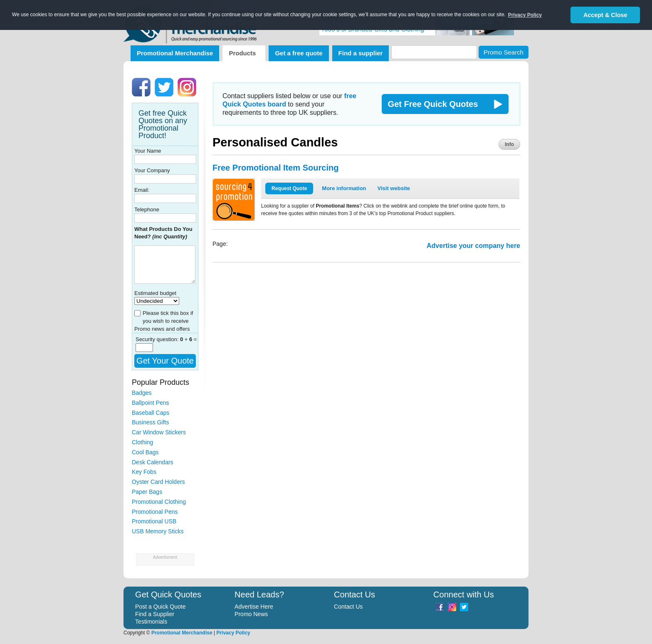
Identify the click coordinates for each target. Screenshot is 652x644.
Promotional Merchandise (175, 53)
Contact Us (348, 607)
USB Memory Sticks (158, 531)
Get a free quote (299, 53)
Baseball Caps (151, 413)
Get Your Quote (165, 361)
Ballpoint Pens (151, 403)
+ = (189, 339)
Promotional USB (154, 521)
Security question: (158, 339)
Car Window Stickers (159, 432)
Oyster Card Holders (158, 482)
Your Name (148, 151)
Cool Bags (145, 452)
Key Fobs (144, 472)
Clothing (142, 442)
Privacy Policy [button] (525, 15)
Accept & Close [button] (605, 15)
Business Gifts (150, 422)
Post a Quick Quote (160, 607)
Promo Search (504, 52)
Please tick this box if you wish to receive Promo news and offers (164, 321)
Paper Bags (147, 492)
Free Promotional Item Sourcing (275, 168)
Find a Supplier (155, 614)
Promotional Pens (155, 512)
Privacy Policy (233, 633)
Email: (142, 190)
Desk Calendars (153, 462)
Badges (142, 393)
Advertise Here (254, 607)
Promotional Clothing (159, 502)
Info (509, 144)
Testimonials (151, 622)
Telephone (147, 209)
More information (344, 188)
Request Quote (289, 188)
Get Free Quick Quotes (433, 104)
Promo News (251, 614)
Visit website (394, 188)
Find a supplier (361, 53)
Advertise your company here (473, 246)
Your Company (152, 170)
